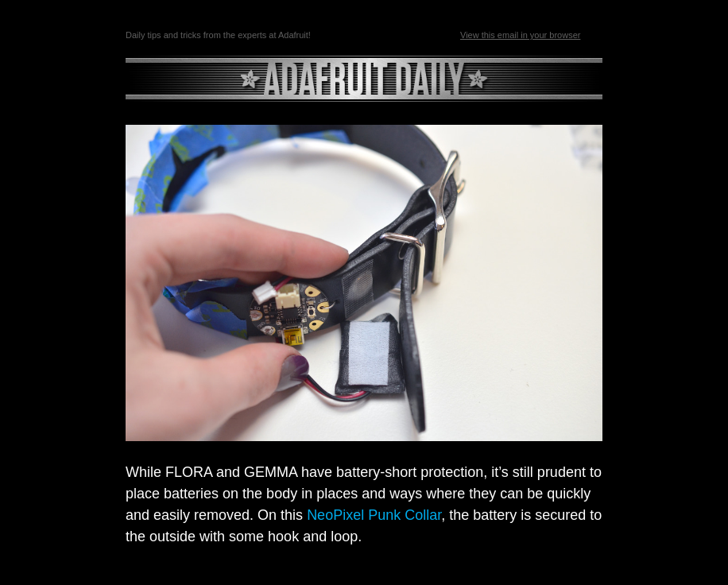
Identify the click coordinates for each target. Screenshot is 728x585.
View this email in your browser (520, 35)
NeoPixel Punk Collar (374, 515)
